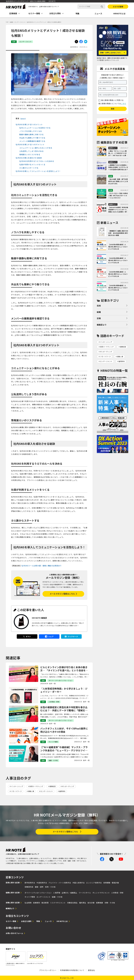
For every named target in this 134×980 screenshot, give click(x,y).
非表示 (23, 119)
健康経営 (53, 786)
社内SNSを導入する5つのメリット (29, 124)
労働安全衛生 (72, 903)
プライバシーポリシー (48, 970)
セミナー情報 (11, 921)
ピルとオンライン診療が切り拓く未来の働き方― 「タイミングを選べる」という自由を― (64, 669)
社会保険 (28, 903)
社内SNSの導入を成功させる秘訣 (29, 158)
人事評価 (57, 893)
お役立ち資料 (26, 921)
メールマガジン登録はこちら (62, 594)
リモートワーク (16, 791)
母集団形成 (29, 887)
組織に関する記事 (13, 893)
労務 (99, 318)
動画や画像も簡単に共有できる (31, 134)
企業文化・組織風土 (69, 893)
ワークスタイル (85, 893)
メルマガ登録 (118, 7)
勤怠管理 (45, 903)
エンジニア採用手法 (94, 883)
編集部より (102, 325)
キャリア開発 (30, 897)
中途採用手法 (42, 883)
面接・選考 (39, 887)
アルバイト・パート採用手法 (60, 883)
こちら (124, 103)
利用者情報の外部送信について (72, 970)
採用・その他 (50, 887)
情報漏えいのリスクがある (30, 154)
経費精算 (100, 903)
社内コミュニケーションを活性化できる (35, 128)
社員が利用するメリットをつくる (32, 164)
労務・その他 (110, 903)
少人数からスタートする (29, 168)
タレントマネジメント (101, 893)
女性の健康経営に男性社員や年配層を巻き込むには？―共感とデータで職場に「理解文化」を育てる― (64, 709)
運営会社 (91, 970)
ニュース (98, 13)
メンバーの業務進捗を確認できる (32, 141)
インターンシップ (17, 786)
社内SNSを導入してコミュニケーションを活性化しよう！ (38, 171)
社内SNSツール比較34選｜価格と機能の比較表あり (42, 566)
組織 (99, 312)
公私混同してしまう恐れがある (31, 151)
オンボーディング (68, 786)
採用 (99, 306)
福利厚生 (83, 903)
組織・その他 (57, 897)
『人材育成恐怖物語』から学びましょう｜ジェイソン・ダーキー (64, 690)
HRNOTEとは (119, 13)
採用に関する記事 (13, 883)
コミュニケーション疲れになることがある (36, 148)
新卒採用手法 (30, 883)
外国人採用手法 (79, 883)
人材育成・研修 (117, 893)
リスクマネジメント (58, 903)
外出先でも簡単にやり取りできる (32, 138)
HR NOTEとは (62, 921)
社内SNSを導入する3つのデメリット (30, 144)
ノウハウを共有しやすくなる (31, 131)
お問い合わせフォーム (14, 933)
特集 (78, 13)
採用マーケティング (36, 786)
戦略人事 (31, 791)
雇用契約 (62, 791)
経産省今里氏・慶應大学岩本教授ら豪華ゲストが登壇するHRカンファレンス (112, 59)
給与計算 (91, 903)
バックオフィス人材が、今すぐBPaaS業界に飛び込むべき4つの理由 (64, 730)
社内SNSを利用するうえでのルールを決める (37, 161)
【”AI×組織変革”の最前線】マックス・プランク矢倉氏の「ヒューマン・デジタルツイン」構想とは (64, 749)
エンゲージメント (47, 791)
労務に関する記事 (13, 903)
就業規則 (37, 903)
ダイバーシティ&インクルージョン (38, 893)
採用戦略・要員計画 (111, 883)
